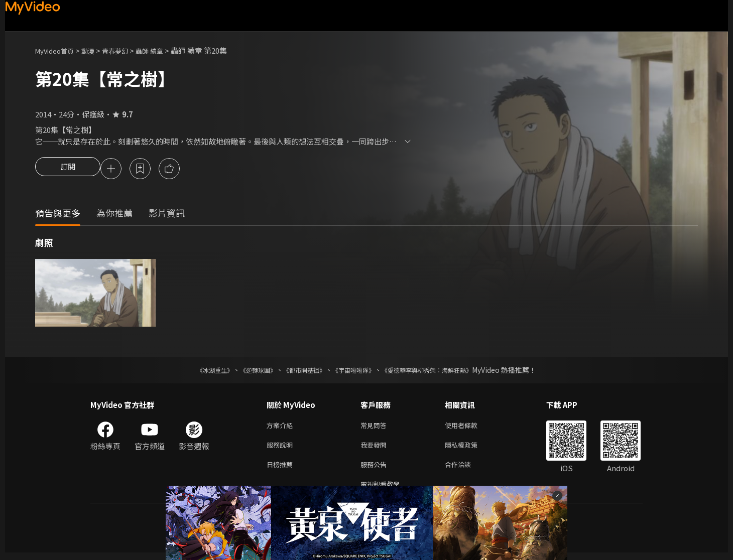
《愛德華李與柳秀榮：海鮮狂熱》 (440, 371)
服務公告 (376, 469)
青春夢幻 (126, 50)
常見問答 (376, 427)
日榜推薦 (282, 469)
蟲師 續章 (164, 50)
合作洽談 (466, 469)
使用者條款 (470, 427)
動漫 (96, 50)
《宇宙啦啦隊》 (355, 371)
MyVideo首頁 (58, 50)
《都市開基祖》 (299, 371)
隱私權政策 (470, 448)
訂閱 (68, 170)
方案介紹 (282, 427)
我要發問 (376, 448)
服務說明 (282, 448)
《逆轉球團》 (247, 371)
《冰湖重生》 (197, 371)
